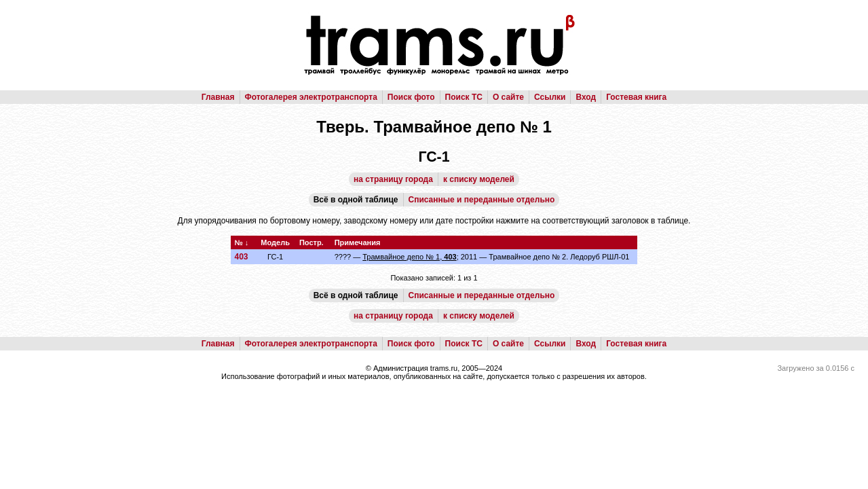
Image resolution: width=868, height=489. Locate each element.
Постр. (312, 242)
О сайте (508, 97)
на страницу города (393, 179)
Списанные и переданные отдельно (482, 200)
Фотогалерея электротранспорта (311, 97)
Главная (218, 97)
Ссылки (550, 97)
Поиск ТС (464, 97)
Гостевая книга (636, 97)
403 (241, 257)
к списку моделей (479, 179)
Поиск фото (411, 97)
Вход (586, 97)
